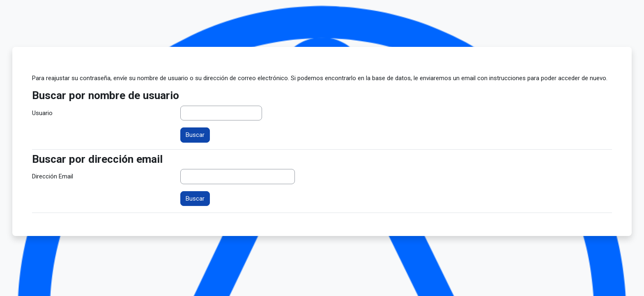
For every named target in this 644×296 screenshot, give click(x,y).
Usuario (42, 113)
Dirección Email (53, 176)
